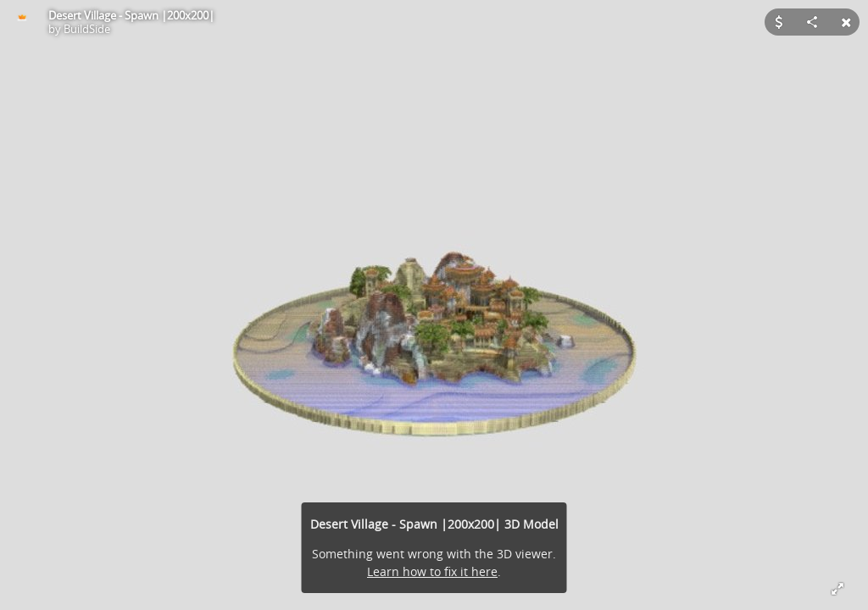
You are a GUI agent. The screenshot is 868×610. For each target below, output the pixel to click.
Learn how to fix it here (432, 571)
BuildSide (87, 29)
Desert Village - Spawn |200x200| (131, 15)
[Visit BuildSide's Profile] (22, 22)
